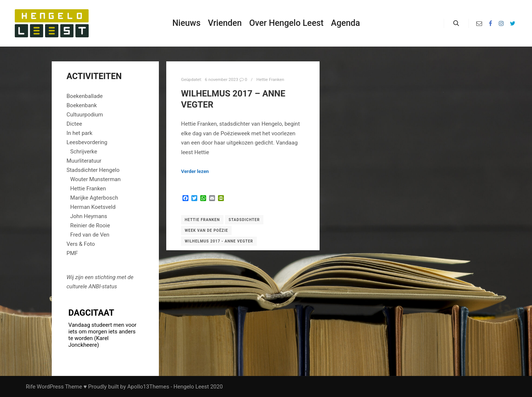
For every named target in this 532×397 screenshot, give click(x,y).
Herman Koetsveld (93, 207)
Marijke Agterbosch (94, 198)
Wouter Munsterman (96, 179)
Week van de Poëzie (206, 230)
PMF (72, 253)
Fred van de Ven (90, 235)
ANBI (94, 286)
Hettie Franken (270, 79)
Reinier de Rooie (90, 225)
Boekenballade (85, 96)
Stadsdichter (244, 220)
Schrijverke (84, 152)
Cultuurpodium (85, 115)
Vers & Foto (81, 244)
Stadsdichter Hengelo (93, 170)
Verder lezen (195, 171)
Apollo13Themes (148, 387)
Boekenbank (82, 105)
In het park (79, 133)
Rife (31, 387)
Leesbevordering (87, 142)
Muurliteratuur (84, 161)
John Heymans (89, 216)
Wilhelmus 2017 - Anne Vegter (219, 241)
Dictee (74, 124)
